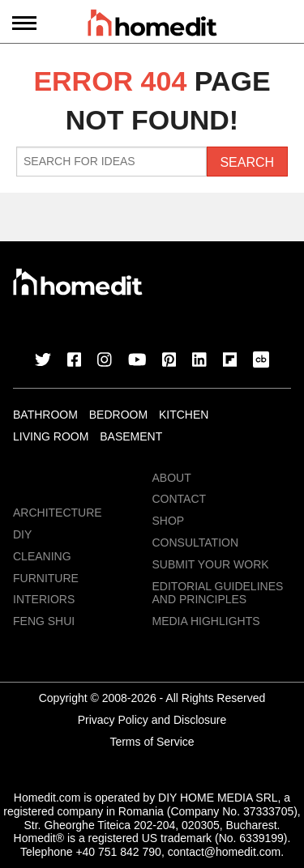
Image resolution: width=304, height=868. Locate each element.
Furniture (46, 578)
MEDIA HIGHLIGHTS (206, 621)
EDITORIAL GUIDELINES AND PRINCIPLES (218, 593)
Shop (169, 521)
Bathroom (45, 415)
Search (247, 162)
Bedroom (118, 415)
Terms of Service (152, 742)
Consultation (196, 542)
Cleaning (42, 556)
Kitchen (184, 415)
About (172, 478)
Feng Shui (44, 621)
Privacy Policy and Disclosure (152, 720)
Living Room (51, 436)
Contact (180, 499)
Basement (131, 436)
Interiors (44, 599)
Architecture (58, 513)
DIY (22, 534)
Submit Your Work (211, 564)
